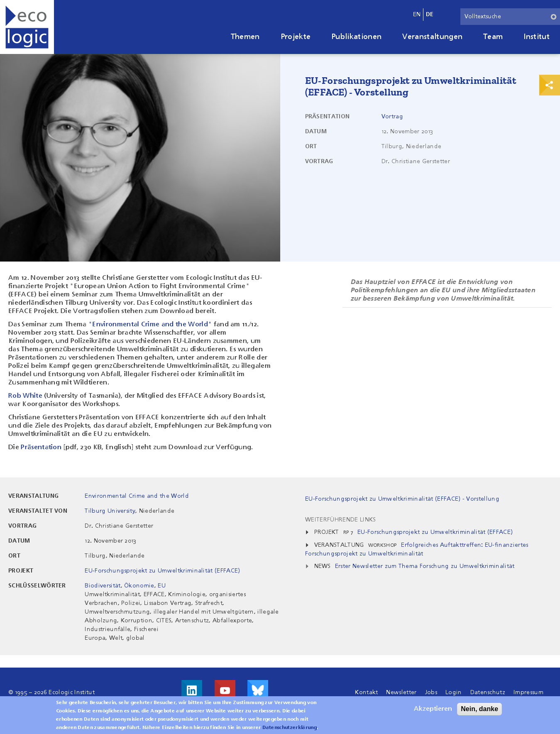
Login (454, 692)
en (417, 15)
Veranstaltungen (432, 37)
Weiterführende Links (340, 520)
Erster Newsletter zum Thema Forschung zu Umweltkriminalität (425, 566)
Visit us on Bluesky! (258, 690)
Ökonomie (139, 586)
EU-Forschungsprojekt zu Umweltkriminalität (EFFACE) (162, 571)
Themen (245, 37)
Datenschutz (488, 692)
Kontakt (366, 692)
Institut (537, 37)
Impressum (528, 692)
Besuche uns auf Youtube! (225, 690)
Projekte (296, 37)
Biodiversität (103, 586)
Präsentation (41, 448)
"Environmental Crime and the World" (150, 325)
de (430, 15)
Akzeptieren (433, 712)
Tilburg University (110, 511)
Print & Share (550, 85)
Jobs (431, 692)
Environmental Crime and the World (137, 496)
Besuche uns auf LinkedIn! (192, 690)
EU (162, 586)
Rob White (25, 396)
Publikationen (356, 37)
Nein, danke (479, 712)
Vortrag (392, 117)
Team (493, 37)
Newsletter (401, 692)
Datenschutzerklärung (290, 731)
